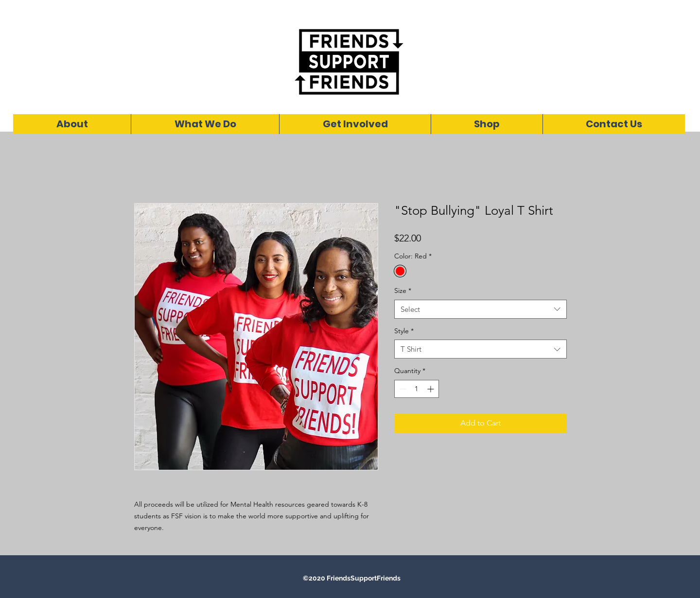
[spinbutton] (417, 389)
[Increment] (431, 389)
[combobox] (481, 309)
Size (403, 290)
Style (404, 331)
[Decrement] (402, 389)
